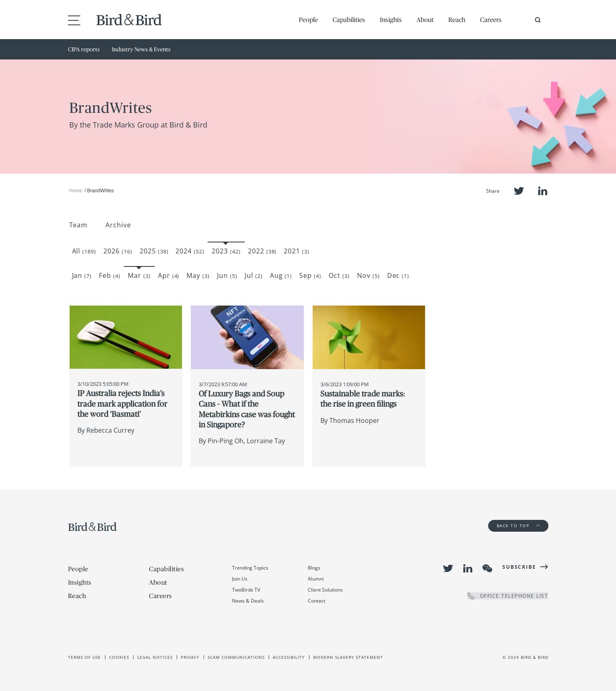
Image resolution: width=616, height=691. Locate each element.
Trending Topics (250, 568)
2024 (190, 251)
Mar (139, 275)
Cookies (119, 657)
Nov (368, 275)
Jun (227, 275)
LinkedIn (543, 191)
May (198, 275)
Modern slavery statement (348, 657)
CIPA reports (84, 49)
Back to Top (518, 526)
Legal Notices (155, 657)
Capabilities (349, 20)
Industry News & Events (141, 49)
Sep (310, 275)
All (84, 251)
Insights (391, 20)
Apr (169, 275)
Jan (82, 275)
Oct (339, 275)
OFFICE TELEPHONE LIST (508, 596)
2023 (226, 251)
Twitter (519, 191)
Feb (110, 275)
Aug (281, 275)
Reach (457, 20)
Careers (491, 20)
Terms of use (84, 657)
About (425, 20)
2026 (118, 251)
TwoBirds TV (246, 590)
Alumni (316, 579)
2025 (154, 251)
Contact (317, 601)
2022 (262, 251)
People (308, 20)
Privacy (190, 657)
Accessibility (289, 657)
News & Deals (248, 601)
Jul (254, 275)
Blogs (314, 568)
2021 (297, 251)
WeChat (487, 568)
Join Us (240, 579)
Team (79, 225)
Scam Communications (236, 657)
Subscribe (519, 567)
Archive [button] (118, 225)
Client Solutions (325, 590)
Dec (398, 275)
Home (76, 191)
